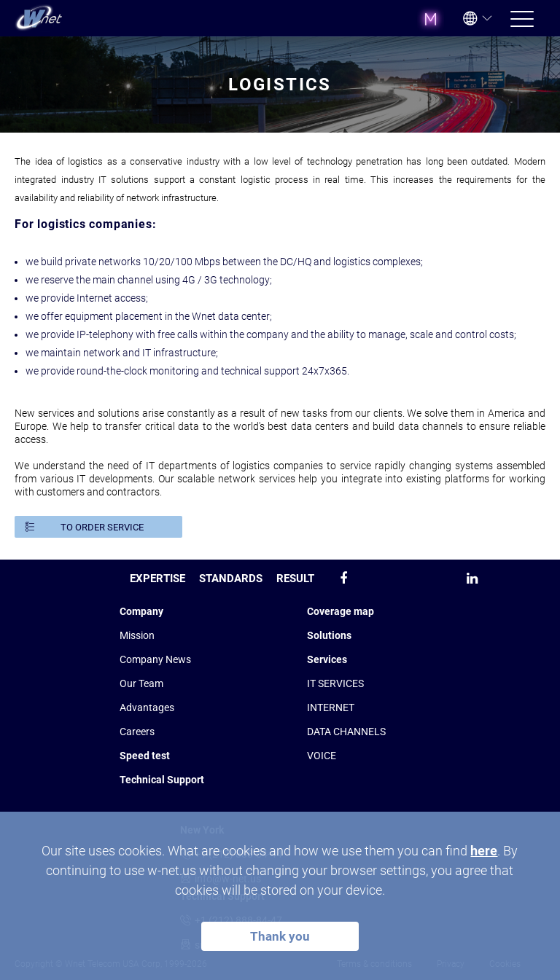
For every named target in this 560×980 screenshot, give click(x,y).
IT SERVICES (335, 683)
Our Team (141, 683)
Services (327, 659)
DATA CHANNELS (346, 732)
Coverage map (341, 611)
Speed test (145, 756)
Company (141, 611)
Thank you (280, 936)
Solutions (329, 635)
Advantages (147, 707)
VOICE (322, 756)
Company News (155, 659)
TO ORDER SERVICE (102, 527)
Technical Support (162, 780)
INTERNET (331, 707)
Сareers (137, 732)
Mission (137, 635)
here (484, 851)
